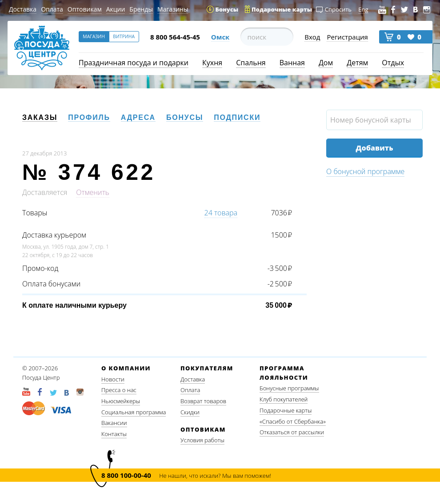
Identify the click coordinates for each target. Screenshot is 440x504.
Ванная (292, 63)
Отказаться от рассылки (292, 432)
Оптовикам (85, 9)
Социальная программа (134, 412)
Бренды (141, 9)
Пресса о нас (119, 390)
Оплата (52, 9)
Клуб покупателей (284, 399)
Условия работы (202, 440)
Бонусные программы (289, 388)
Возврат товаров (203, 401)
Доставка (23, 9)
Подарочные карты (286, 410)
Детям (357, 63)
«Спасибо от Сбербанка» (293, 421)
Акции (116, 9)
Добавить (374, 148)
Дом (326, 63)
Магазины (173, 9)
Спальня (251, 63)
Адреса (138, 117)
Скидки (190, 412)
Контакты (114, 434)
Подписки (237, 117)
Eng (363, 9)
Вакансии (114, 423)
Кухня (212, 63)
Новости (113, 379)
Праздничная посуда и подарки (134, 63)
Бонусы (185, 117)
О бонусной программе (365, 171)
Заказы (40, 117)
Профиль (89, 117)
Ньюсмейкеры (121, 401)
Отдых (393, 63)
